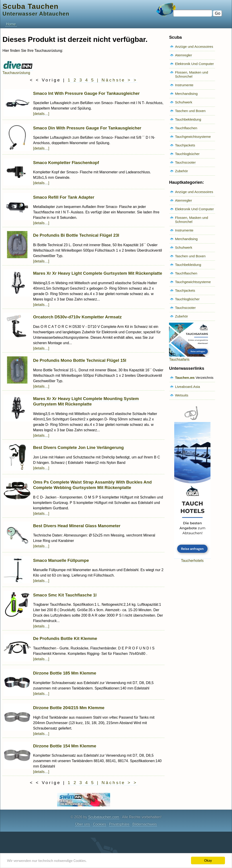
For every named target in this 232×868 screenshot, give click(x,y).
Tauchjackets (185, 145)
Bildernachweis (145, 824)
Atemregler (183, 55)
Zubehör (181, 171)
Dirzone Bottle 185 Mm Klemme (65, 673)
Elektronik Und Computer (194, 64)
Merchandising (186, 94)
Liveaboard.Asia (187, 387)
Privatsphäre (119, 824)
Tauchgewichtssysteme (193, 137)
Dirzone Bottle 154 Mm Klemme (65, 746)
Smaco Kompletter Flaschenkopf (66, 163)
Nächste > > (119, 80)
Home (11, 24)
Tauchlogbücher (187, 154)
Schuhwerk (184, 102)
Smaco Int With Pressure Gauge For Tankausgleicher (86, 93)
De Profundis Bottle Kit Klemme (65, 638)
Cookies (99, 824)
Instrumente (184, 85)
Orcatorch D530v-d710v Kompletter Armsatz (77, 317)
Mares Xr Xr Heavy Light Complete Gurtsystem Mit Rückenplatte (98, 273)
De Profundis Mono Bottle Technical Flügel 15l (80, 360)
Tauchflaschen (186, 128)
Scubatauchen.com (104, 817)
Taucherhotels (192, 559)
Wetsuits (182, 395)
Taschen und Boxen (190, 111)
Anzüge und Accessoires (194, 46)
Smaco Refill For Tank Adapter (64, 197)
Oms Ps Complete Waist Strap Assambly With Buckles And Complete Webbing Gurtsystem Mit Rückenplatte (92, 485)
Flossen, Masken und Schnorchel (191, 74)
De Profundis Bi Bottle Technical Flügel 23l (76, 235)
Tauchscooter (185, 162)
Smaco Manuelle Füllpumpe (61, 560)
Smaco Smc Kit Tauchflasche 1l (65, 595)
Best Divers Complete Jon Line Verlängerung (78, 447)
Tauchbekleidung (188, 119)
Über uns (83, 824)
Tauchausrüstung (18, 71)
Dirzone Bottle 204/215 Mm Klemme (69, 708)
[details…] (41, 114)
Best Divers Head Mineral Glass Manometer (77, 526)
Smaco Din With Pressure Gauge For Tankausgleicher (87, 128)
